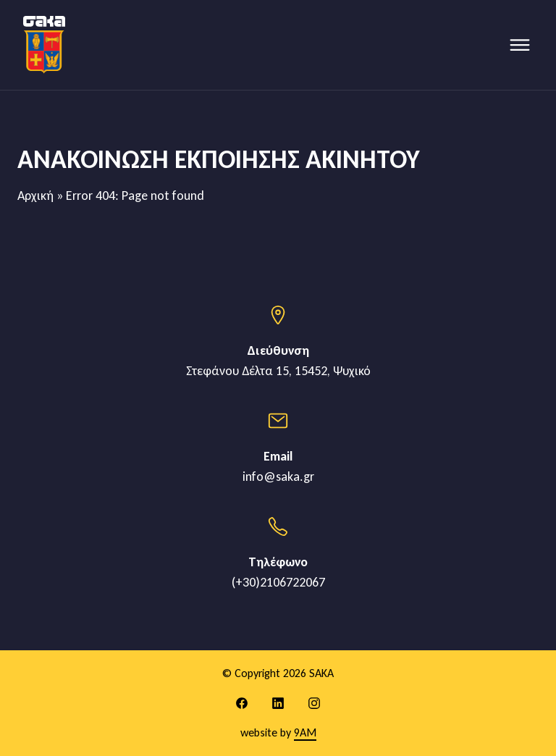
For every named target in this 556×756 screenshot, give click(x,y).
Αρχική (35, 196)
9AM (305, 732)
